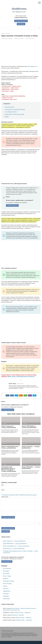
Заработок (6, 582)
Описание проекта (10, 107)
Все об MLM (6, 577)
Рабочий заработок (7, 565)
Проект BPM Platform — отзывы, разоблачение (29, 429)
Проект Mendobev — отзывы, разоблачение (31, 470)
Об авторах (6, 597)
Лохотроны (21, 39)
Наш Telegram (21, 24)
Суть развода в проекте (11, 112)
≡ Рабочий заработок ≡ (13, 206)
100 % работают (7, 572)
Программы (6, 599)
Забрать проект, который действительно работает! (21, 377)
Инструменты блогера (9, 584)
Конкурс (5, 589)
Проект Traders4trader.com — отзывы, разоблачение (11, 450)
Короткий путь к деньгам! (17, 618)
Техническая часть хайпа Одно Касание (15, 110)
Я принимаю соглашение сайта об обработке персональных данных (20, 498)
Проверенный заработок (21, 21)
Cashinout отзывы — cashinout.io (22, 616)
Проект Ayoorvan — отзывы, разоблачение (31, 450)
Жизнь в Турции (7, 579)
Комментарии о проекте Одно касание (15, 114)
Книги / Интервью (7, 587)
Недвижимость (7, 594)
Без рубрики (6, 574)
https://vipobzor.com (32, 67)
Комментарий (5, 500)
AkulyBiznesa (19, 9)
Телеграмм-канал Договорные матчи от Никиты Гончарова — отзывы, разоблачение (9, 472)
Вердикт (7, 117)
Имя (3, 488)
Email (3, 493)
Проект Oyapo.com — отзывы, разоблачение (9, 429)
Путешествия (6, 602)
